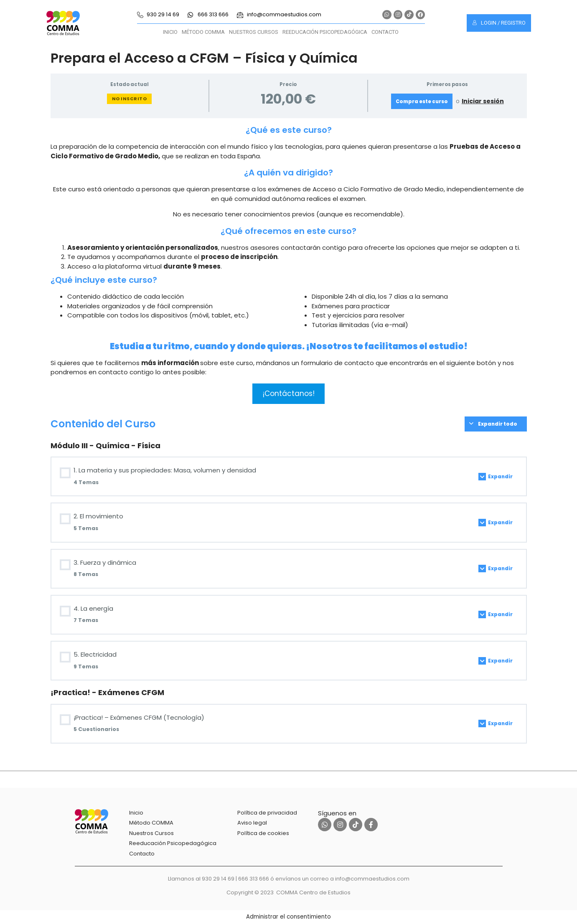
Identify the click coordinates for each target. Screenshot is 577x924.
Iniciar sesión (483, 101)
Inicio (170, 32)
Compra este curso (422, 102)
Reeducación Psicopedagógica (325, 32)
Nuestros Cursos (254, 32)
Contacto (385, 32)
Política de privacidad (267, 813)
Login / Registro (499, 23)
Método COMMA (203, 32)
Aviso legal (252, 823)
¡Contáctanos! (289, 393)
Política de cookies (263, 833)
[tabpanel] (289, 264)
